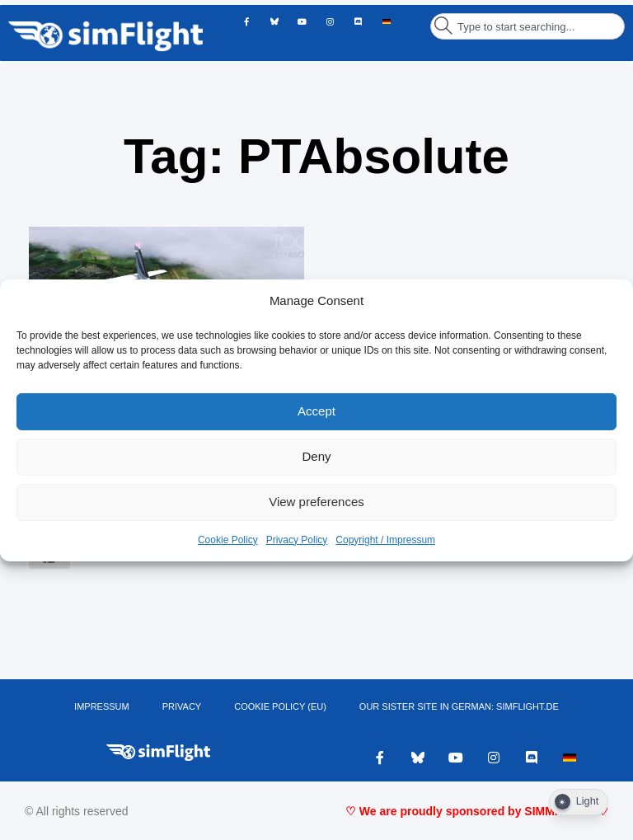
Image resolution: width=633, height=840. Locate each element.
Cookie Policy (228, 540)
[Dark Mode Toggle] (579, 802)
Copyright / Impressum (385, 540)
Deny (316, 456)
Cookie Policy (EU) (280, 706)
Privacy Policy (297, 540)
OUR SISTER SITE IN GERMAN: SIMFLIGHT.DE (459, 706)
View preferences (316, 502)
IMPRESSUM (102, 706)
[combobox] (527, 26)
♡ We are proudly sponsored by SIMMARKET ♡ (477, 811)
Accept (316, 411)
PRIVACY (182, 706)
